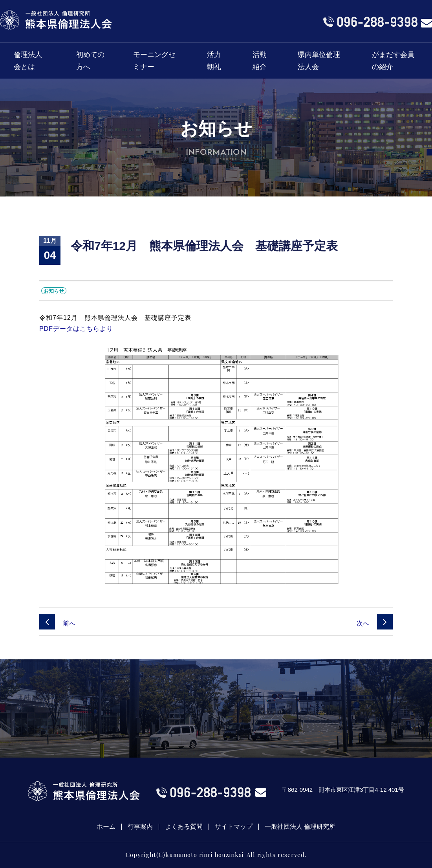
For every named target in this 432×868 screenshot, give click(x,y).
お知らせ (54, 291)
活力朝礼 (214, 61)
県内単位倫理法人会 (319, 61)
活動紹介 (260, 61)
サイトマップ (234, 827)
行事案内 (140, 827)
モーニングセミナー (154, 61)
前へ (57, 623)
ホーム (106, 827)
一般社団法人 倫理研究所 (300, 827)
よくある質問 (184, 827)
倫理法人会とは (28, 61)
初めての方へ (90, 61)
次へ (375, 623)
